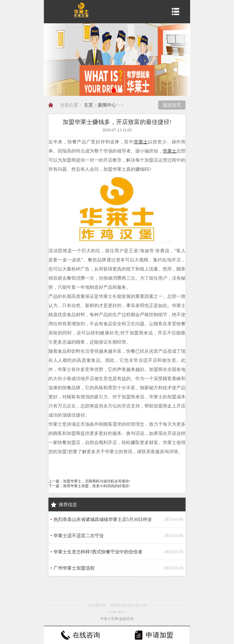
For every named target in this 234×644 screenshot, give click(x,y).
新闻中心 (107, 105)
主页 (88, 105)
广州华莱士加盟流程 (74, 568)
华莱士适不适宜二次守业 (79, 536)
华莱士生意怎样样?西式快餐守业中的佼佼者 (98, 552)
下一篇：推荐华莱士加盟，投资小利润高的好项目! (89, 486)
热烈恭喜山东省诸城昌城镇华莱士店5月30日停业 (103, 519)
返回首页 (172, 105)
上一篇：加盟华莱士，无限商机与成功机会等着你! (89, 481)
